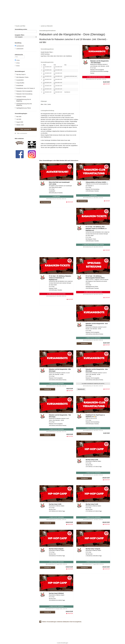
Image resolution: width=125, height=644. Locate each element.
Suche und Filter (21, 26)
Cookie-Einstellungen (62, 643)
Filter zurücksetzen (22, 133)
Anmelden (84, 344)
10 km (17, 60)
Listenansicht (19, 49)
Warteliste (81, 389)
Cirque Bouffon (20, 83)
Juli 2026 (18, 119)
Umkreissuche (20, 55)
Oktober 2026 (19, 125)
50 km (17, 66)
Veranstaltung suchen (26, 30)
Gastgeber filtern (26, 36)
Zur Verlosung (45, 202)
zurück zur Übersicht (47, 26)
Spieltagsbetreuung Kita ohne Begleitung (23, 104)
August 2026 (19, 122)
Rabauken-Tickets (20, 97)
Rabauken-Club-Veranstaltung (24, 94)
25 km (17, 63)
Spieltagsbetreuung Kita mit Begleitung (23, 100)
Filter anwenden (26, 129)
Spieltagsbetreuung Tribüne (23, 108)
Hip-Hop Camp (20, 74)
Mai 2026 (18, 117)
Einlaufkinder (19, 85)
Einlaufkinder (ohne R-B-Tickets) (25, 88)
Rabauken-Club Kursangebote (24, 91)
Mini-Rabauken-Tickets (22, 77)
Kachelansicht (19, 46)
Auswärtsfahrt (19, 80)
